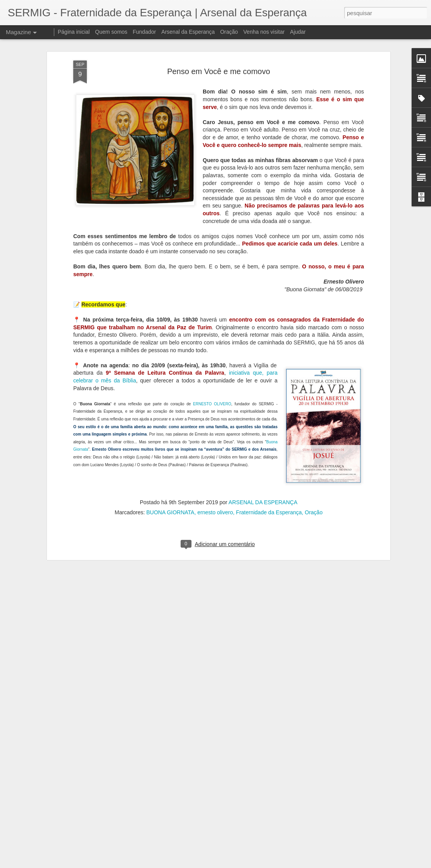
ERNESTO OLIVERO (212, 355)
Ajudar (298, 32)
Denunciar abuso (272, 864)
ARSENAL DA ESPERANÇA (263, 454)
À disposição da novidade (173, 771)
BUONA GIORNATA (170, 464)
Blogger (246, 864)
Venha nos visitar (264, 32)
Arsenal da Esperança (188, 32)
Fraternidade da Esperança (269, 464)
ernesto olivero (215, 464)
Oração (314, 464)
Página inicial (74, 32)
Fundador (145, 32)
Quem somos (111, 32)
